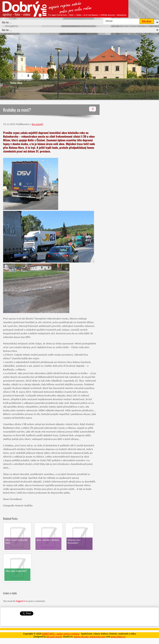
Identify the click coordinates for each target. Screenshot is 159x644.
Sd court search (54, 637)
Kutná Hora (16, 83)
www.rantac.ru (118, 637)
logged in (20, 601)
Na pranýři (37, 124)
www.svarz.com (98, 637)
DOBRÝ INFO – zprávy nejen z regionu (61, 634)
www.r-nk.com (81, 637)
